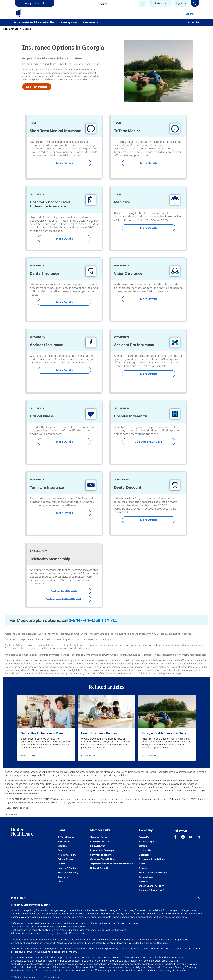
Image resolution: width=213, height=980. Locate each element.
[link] (35, 3)
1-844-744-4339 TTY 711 (93, 620)
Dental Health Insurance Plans (42, 733)
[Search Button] (143, 4)
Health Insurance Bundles (99, 733)
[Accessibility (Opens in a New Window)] (147, 841)
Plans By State (11, 29)
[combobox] (121, 4)
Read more (28, 755)
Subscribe (193, 22)
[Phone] (195, 3)
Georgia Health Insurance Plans (164, 733)
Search (104, 4)
